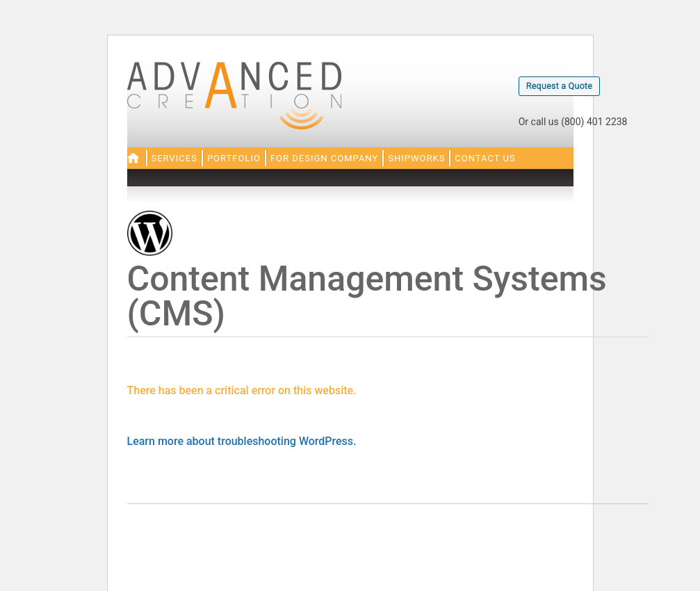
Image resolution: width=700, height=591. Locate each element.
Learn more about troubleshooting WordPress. (242, 441)
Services (174, 158)
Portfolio (234, 158)
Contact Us (485, 158)
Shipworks (416, 158)
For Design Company (324, 158)
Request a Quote (560, 86)
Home (133, 158)
